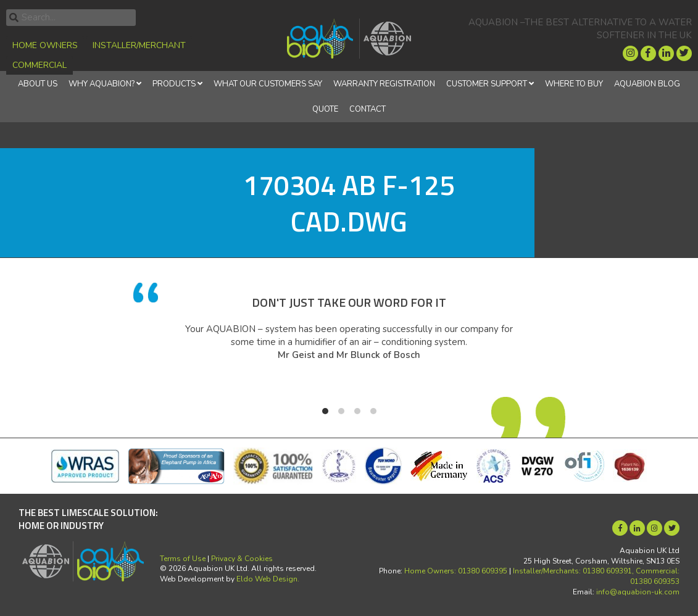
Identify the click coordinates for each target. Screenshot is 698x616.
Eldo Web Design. (268, 579)
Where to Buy (574, 84)
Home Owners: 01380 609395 (456, 571)
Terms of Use (183, 559)
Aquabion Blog (647, 84)
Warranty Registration (384, 84)
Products (174, 84)
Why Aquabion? (102, 84)
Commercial (39, 65)
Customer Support (487, 84)
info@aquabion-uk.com (638, 592)
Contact (368, 109)
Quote (325, 109)
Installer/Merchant (139, 45)
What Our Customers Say (268, 84)
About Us (38, 84)
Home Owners (45, 45)
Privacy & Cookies (242, 559)
